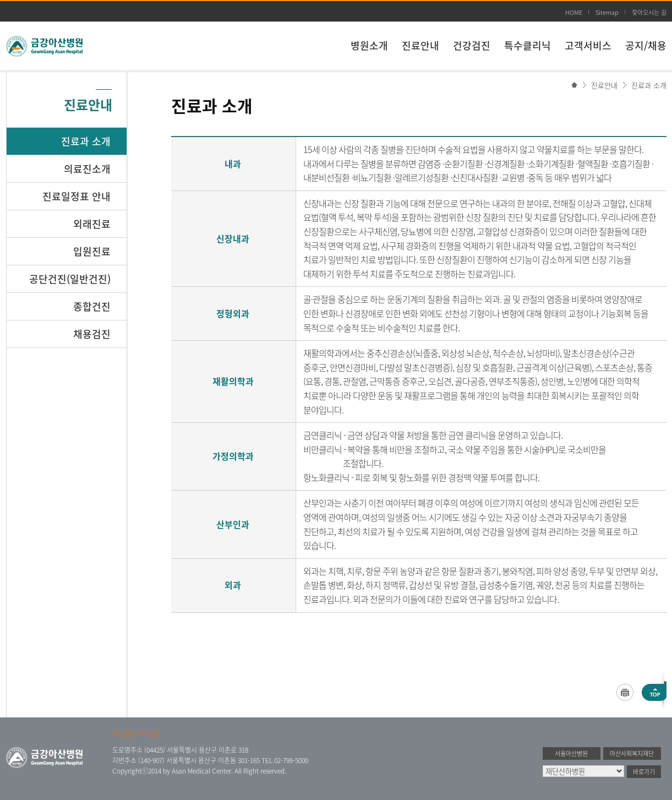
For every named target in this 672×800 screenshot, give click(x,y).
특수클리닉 (528, 45)
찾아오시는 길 (649, 12)
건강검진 (472, 45)
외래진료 (92, 224)
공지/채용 (646, 45)
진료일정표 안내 (77, 196)
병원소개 (369, 45)
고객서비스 (588, 45)
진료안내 (420, 45)
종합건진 (92, 306)
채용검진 (92, 334)
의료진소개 (87, 169)
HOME (574, 12)
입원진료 (92, 251)
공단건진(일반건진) (70, 279)
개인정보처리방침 (136, 733)
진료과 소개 (649, 85)
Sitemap (607, 12)
